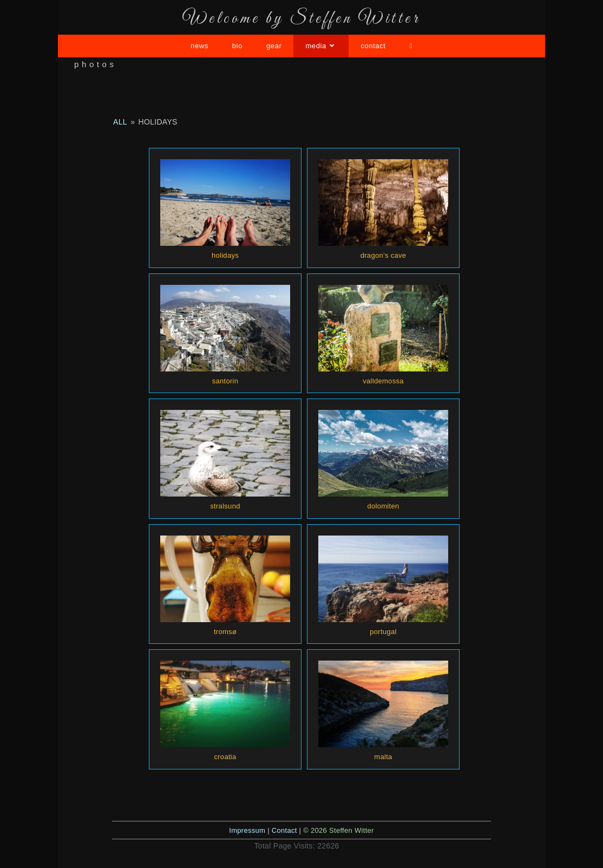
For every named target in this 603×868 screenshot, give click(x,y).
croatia (225, 757)
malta (383, 757)
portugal (383, 632)
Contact (284, 830)
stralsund (225, 506)
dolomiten (383, 506)
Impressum (247, 830)
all (120, 122)
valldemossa (383, 381)
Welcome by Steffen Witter (301, 19)
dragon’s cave (384, 255)
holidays (225, 255)
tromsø (225, 632)
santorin (225, 381)
